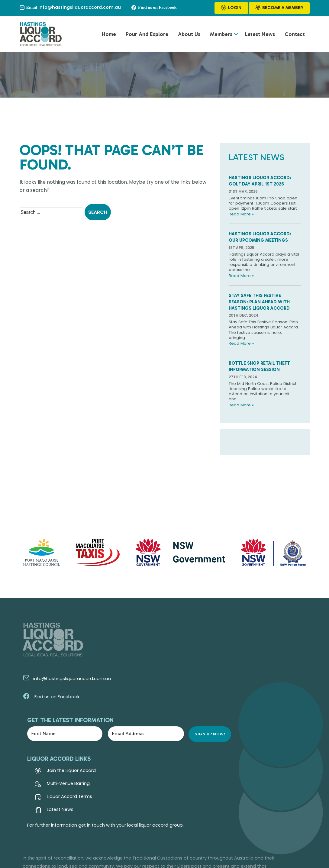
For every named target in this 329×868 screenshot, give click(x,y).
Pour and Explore (147, 36)
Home (109, 36)
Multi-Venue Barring (171, 710)
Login (231, 8)
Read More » (242, 225)
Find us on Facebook (48, 717)
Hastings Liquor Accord (87, 840)
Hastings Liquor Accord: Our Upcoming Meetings (262, 248)
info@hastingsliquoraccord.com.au (64, 699)
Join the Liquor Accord (174, 697)
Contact (295, 36)
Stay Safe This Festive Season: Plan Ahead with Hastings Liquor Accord (261, 315)
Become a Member (279, 8)
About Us (189, 36)
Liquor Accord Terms (173, 723)
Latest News (260, 36)
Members (221, 36)
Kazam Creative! (292, 840)
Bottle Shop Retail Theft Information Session (261, 382)
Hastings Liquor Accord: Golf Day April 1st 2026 (262, 184)
